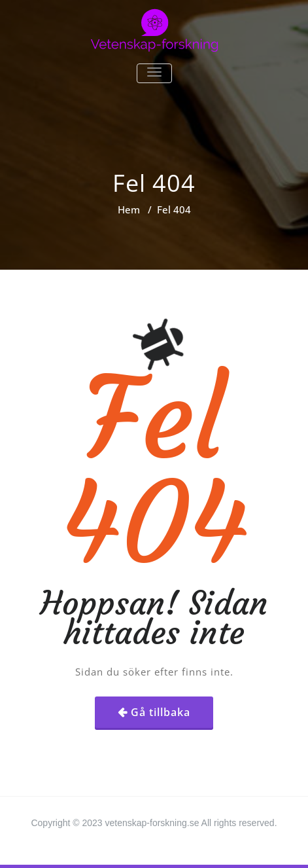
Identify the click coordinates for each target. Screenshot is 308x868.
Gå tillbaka (161, 712)
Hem (129, 209)
